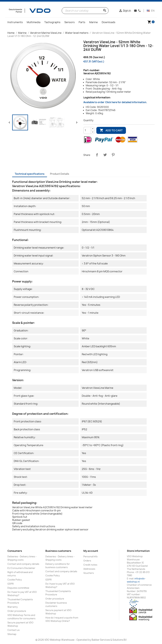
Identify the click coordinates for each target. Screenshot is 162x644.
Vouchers (89, 573)
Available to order (115, 102)
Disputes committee (18, 588)
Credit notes (90, 565)
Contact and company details (23, 564)
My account (91, 551)
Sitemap (12, 634)
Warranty (13, 607)
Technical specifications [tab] (30, 174)
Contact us (14, 630)
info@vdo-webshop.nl (136, 580)
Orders (87, 561)
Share (97, 155)
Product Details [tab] (60, 174)
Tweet (105, 155)
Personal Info (90, 556)
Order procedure (17, 611)
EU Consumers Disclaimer (21, 568)
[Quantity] (87, 130)
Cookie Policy (15, 580)
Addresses (89, 569)
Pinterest (113, 155)
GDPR (11, 584)
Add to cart (111, 130)
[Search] (85, 11)
